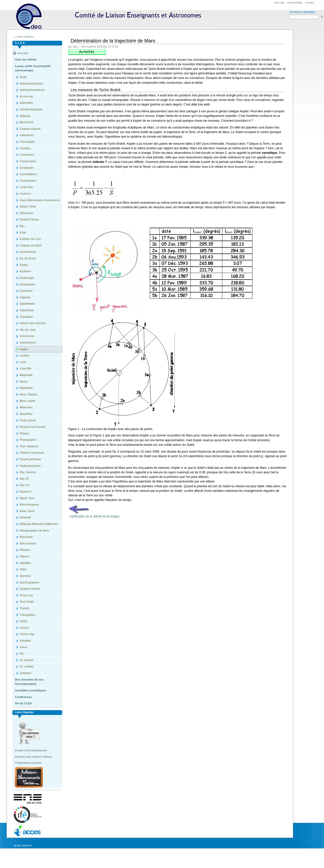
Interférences (28, 343)
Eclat (23, 232)
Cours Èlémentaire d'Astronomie (39, 200)
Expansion (26, 291)
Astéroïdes (26, 103)
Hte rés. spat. (28, 330)
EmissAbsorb (28, 252)
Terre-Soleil (27, 602)
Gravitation (26, 317)
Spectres (25, 576)
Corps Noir (26, 187)
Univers (24, 628)
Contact (310, 3)
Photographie (28, 440)
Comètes (25, 148)
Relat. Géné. (27, 511)
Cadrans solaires (30, 129)
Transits (24, 608)
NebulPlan (26, 414)
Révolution (26, 537)
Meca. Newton (28, 394)
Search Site (289, 14)
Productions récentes (28, 763)
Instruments (27, 336)
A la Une (23, 53)
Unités (23, 621)
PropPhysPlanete (30, 459)
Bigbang (25, 116)
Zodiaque (25, 673)
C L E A (20, 43)
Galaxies (25, 297)
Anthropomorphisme (32, 90)
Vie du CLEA (23, 703)
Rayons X (26, 492)
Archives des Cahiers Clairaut (33, 757)
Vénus (23, 647)
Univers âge (27, 634)
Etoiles (24, 265)
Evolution (25, 271)
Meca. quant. (28, 401)
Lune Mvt (25, 368)
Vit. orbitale (26, 666)
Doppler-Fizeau (29, 219)
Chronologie (27, 142)
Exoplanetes (27, 284)
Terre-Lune (26, 595)
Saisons (24, 556)
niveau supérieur (25, 37)
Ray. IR (24, 479)
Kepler (24, 349)
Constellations (28, 174)
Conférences (23, 697)
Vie (21, 653)
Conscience (27, 155)
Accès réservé (23, 845)
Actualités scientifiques (30, 690)
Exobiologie (27, 278)
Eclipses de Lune (30, 239)
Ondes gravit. (28, 420)
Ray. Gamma (28, 472)
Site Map (279, 3)
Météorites (26, 407)
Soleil (23, 569)
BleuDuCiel (26, 122)
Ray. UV (25, 485)
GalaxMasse (27, 304)
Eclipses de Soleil (30, 245)
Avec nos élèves (26, 59)
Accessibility (295, 3)
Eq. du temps (28, 258)
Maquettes (26, 388)
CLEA (111, 16)
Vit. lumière (26, 660)
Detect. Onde (28, 206)
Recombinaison (29, 504)
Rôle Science (28, 543)
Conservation (28, 161)
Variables (25, 641)
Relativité (25, 517)
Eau (22, 226)
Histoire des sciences (33, 323)
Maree (23, 382)
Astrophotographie (31, 109)
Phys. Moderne (29, 446)
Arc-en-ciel (26, 96)
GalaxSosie (27, 310)
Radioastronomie (30, 466)
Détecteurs (26, 213)
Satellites (25, 563)
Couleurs (25, 194)
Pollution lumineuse (32, 453)
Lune (23, 362)
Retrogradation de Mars (34, 531)
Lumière (25, 355)
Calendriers (27, 135)
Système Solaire (30, 589)
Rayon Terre (27, 498)
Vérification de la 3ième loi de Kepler (94, 516)
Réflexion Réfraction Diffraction (39, 524)
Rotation (25, 550)
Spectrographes (29, 582)
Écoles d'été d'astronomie (31, 750)
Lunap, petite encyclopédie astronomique (33, 68)
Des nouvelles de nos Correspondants (29, 682)
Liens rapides (24, 712)
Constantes (27, 168)
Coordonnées (28, 181)
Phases (24, 433)
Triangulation (27, 615)
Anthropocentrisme (31, 83)
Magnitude (26, 375)
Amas (23, 77)
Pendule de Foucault (32, 427)
